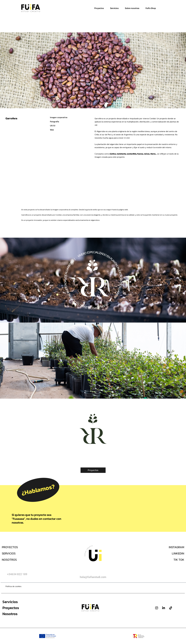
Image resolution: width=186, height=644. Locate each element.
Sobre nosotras (132, 8)
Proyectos (99, 8)
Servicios (114, 8)
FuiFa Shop (151, 8)
